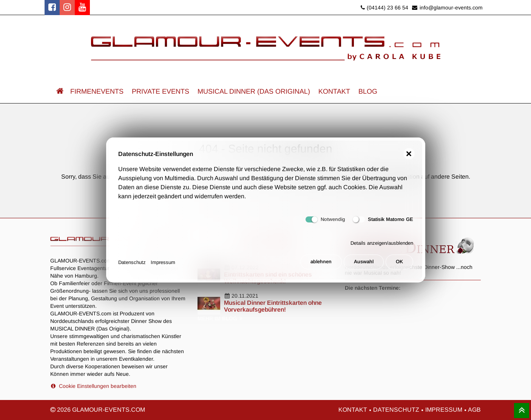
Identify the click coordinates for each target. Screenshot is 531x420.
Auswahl (363, 262)
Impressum (163, 262)
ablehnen (320, 262)
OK (399, 262)
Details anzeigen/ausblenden (382, 244)
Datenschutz (132, 262)
